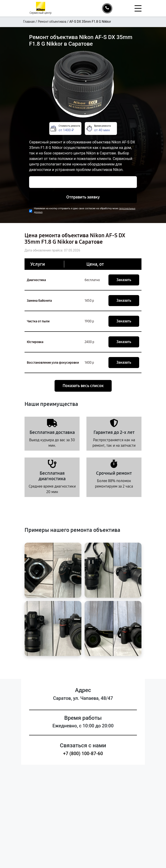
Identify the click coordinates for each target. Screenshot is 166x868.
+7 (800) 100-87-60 (83, 754)
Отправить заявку (83, 197)
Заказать (124, 280)
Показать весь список (83, 386)
